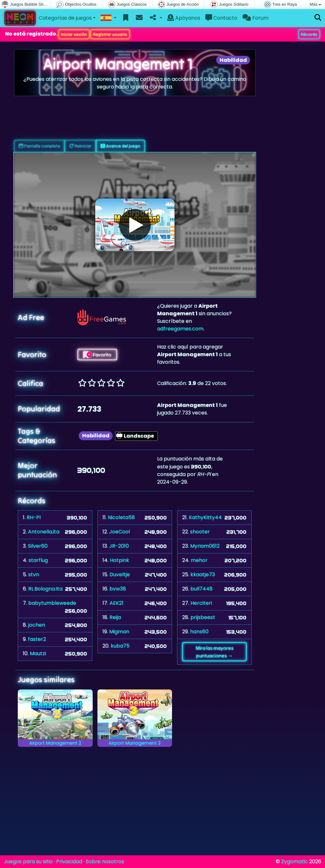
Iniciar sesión (74, 34)
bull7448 (202, 589)
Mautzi (38, 653)
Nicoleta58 (121, 517)
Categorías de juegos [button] (65, 18)
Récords (309, 34)
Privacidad (69, 861)
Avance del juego (120, 146)
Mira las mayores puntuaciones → (215, 652)
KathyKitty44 (205, 517)
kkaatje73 (203, 574)
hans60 (199, 632)
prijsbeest (203, 617)
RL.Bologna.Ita (45, 589)
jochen (37, 625)
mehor (199, 560)
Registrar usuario (110, 34)
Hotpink (119, 560)
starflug (38, 560)
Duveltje (120, 574)
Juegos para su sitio (28, 861)
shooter (200, 532)
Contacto (221, 18)
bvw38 (118, 589)
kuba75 (120, 646)
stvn (34, 574)
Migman (119, 632)
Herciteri (201, 603)
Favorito (97, 355)
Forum (255, 18)
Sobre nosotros (105, 861)
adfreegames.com (180, 329)
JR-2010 (119, 546)
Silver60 (38, 546)
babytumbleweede (52, 603)
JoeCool (119, 532)
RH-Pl (34, 517)
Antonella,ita (44, 532)
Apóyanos (184, 18)
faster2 (37, 639)
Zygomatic (295, 861)
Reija (115, 617)
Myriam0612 (205, 546)
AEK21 (116, 603)
